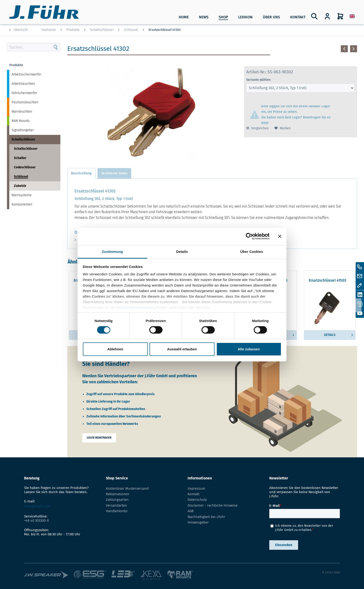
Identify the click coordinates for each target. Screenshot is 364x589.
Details (338, 334)
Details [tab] (182, 251)
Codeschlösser (25, 167)
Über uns (271, 17)
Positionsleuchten (25, 102)
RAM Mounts (21, 121)
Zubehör (20, 186)
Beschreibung (81, 173)
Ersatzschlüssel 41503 (327, 281)
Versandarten (116, 505)
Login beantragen (99, 438)
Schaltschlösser (23, 139)
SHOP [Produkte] (223, 17)
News (204, 17)
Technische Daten (114, 173)
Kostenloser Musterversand (127, 488)
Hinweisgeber (198, 522)
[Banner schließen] (280, 236)
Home (184, 17)
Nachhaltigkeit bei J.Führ (206, 517)
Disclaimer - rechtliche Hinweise (213, 505)
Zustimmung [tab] (112, 251)
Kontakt (298, 17)
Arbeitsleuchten (23, 84)
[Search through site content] (29, 47)
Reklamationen (118, 494)
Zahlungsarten (117, 500)
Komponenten (22, 204)
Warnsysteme (22, 195)
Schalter (20, 158)
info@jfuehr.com (37, 506)
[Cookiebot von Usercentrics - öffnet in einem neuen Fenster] (249, 236)
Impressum (196, 488)
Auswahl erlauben (182, 349)
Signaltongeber (23, 130)
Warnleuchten (22, 112)
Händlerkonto (117, 511)
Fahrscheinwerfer (24, 93)
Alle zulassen (249, 349)
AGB (191, 511)
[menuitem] (352, 16)
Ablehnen (115, 349)
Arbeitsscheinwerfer (26, 74)
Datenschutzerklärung (136, 307)
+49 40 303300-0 (36, 521)
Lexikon (245, 17)
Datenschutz (197, 500)
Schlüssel (21, 177)
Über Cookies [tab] (252, 251)
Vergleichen (257, 128)
